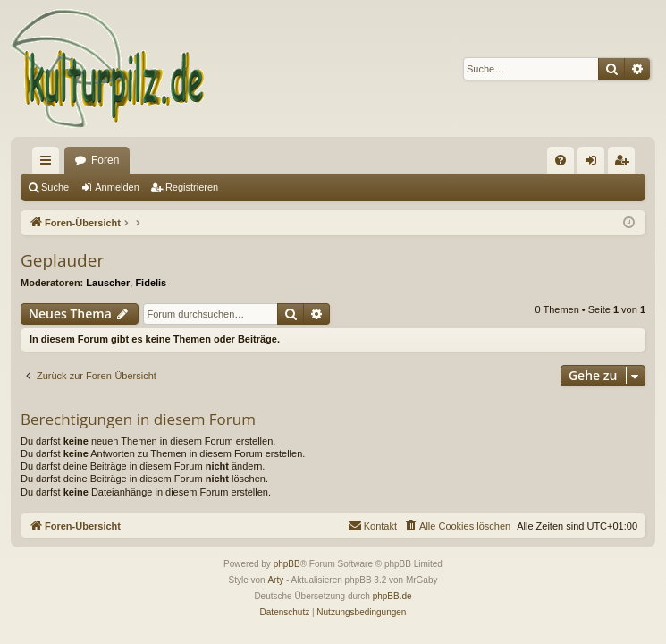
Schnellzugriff (49, 164)
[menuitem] (561, 160)
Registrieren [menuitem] (625, 164)
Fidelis (151, 283)
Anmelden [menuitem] (595, 164)
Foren (105, 160)
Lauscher (108, 283)
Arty (275, 580)
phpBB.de (392, 596)
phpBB (287, 564)
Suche (55, 187)
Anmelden (117, 187)
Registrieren (192, 187)
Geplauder (62, 260)
